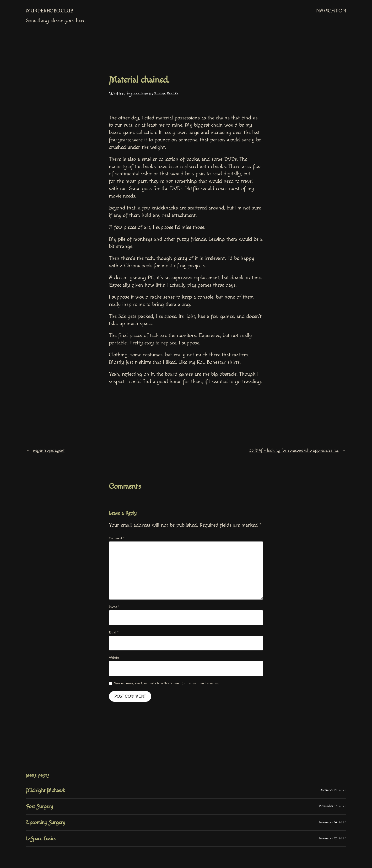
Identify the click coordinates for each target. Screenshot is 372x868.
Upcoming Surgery (46, 822)
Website (114, 658)
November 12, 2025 (333, 838)
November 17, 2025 (333, 806)
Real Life (173, 93)
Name (114, 607)
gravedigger (140, 93)
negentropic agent (49, 450)
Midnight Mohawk (46, 790)
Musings (159, 93)
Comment (117, 538)
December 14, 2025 (333, 790)
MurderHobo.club (50, 11)
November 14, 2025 (333, 822)
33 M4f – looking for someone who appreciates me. (294, 450)
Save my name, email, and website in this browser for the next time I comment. (167, 683)
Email (114, 632)
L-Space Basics (41, 839)
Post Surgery (40, 806)
